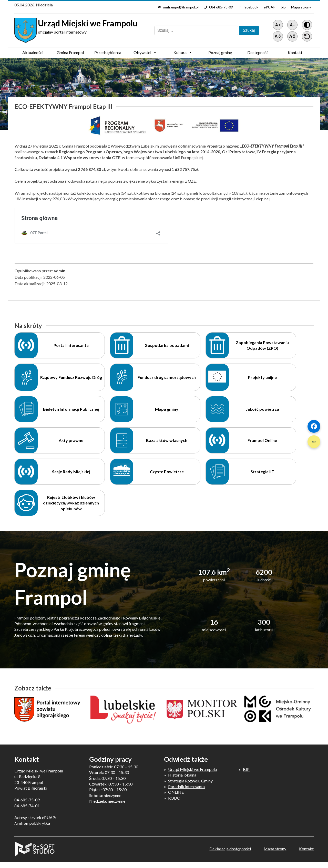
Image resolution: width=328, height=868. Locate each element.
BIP (246, 769)
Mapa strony (301, 7)
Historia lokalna (182, 775)
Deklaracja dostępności (230, 849)
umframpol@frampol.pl (181, 7)
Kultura (183, 53)
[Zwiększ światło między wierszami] (278, 36)
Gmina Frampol (70, 54)
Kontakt (295, 52)
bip (283, 7)
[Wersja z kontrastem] (307, 25)
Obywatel (145, 53)
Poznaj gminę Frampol (220, 54)
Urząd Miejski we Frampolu (192, 769)
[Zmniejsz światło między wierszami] (292, 36)
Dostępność (258, 52)
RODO (174, 798)
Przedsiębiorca (108, 54)
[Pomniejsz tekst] (292, 25)
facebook (251, 7)
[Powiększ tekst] (278, 25)
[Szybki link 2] (314, 442)
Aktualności (33, 52)
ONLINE (176, 792)
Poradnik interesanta (186, 786)
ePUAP (270, 7)
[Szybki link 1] (314, 426)
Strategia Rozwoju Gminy (190, 781)
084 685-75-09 (221, 7)
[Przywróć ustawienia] (307, 36)
